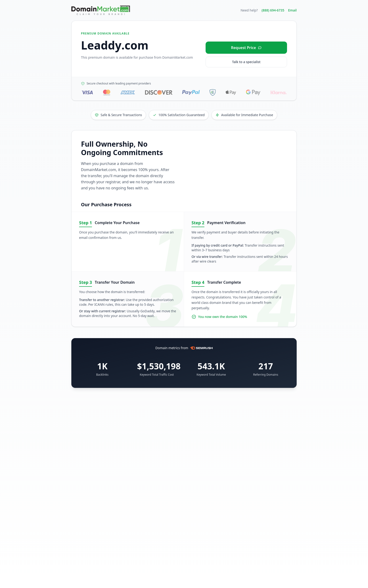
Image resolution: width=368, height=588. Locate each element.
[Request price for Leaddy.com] (246, 48)
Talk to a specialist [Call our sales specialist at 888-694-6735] (246, 62)
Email (292, 10)
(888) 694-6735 (273, 10)
